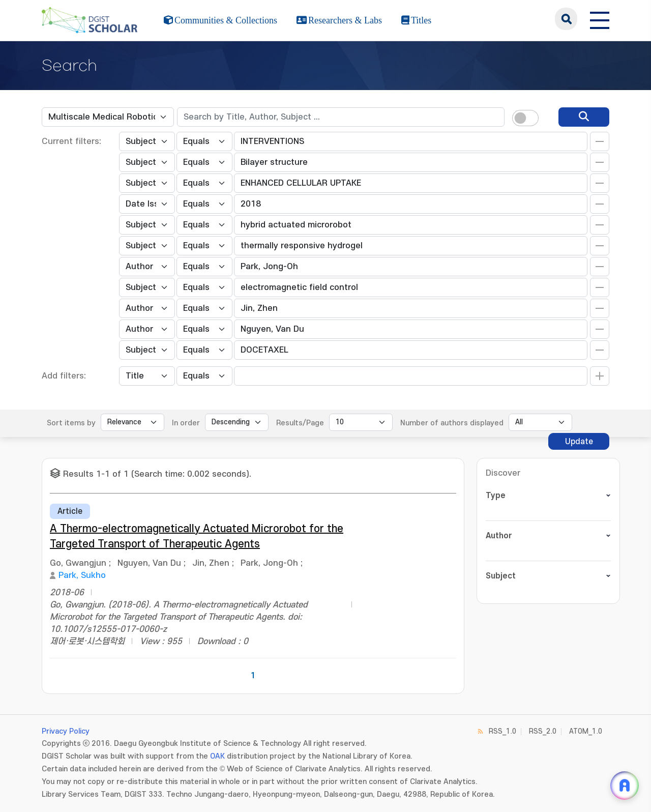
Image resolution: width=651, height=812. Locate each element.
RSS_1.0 (502, 731)
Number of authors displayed (452, 423)
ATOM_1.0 (586, 731)
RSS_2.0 (543, 731)
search (566, 19)
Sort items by (71, 423)
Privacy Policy (66, 731)
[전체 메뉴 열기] (600, 19)
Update (579, 442)
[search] (584, 117)
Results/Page (300, 423)
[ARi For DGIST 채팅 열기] (625, 786)
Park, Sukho (82, 575)
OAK (217, 756)
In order (186, 423)
